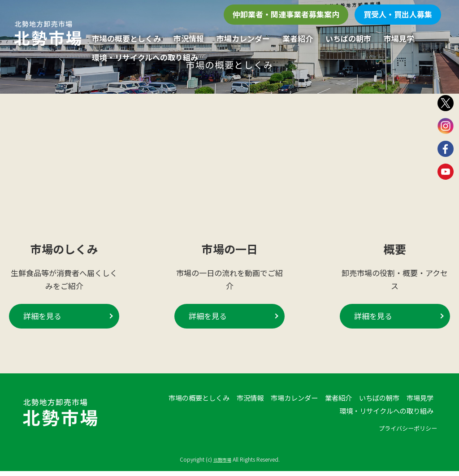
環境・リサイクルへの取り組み (145, 57)
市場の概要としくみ (126, 38)
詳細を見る (42, 322)
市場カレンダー (243, 38)
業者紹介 (298, 38)
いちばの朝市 (348, 38)
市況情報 (189, 38)
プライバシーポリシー (403, 441)
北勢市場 (222, 465)
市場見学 (399, 38)
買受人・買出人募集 (398, 14)
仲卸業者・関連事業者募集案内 (286, 14)
